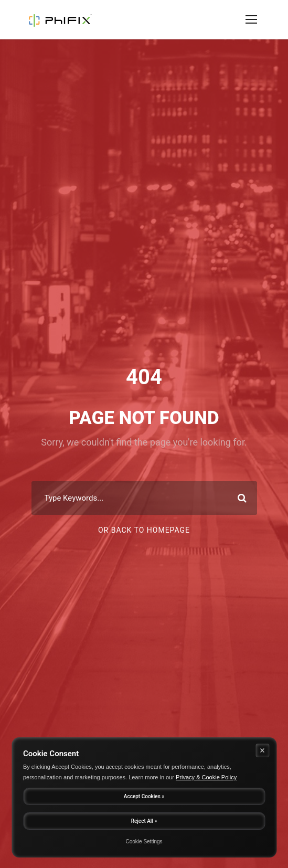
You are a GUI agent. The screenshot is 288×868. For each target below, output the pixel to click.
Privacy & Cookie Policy (206, 777)
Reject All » (144, 821)
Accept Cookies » (144, 796)
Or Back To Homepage (144, 530)
